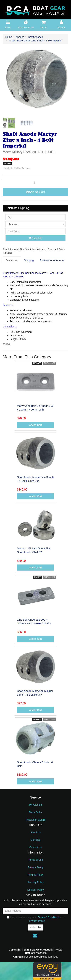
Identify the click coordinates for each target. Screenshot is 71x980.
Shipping (29, 260)
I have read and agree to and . (35, 919)
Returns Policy (35, 875)
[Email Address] (35, 911)
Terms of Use (35, 860)
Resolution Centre (35, 820)
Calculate (35, 238)
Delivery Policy (36, 890)
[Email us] (35, 936)
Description (12, 260)
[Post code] (35, 231)
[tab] (12, 260)
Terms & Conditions (49, 917)
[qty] (35, 217)
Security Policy (36, 882)
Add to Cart (35, 192)
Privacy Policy (35, 867)
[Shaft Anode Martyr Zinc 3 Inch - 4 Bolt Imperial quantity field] (35, 183)
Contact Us (35, 847)
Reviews (52, 260)
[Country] (35, 224)
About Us (36, 832)
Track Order (35, 812)
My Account (35, 805)
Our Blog (35, 840)
